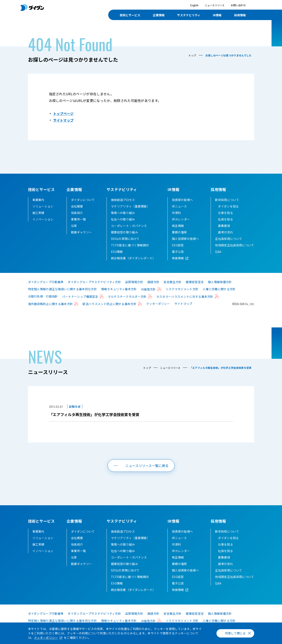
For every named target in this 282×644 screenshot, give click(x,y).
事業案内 (38, 200)
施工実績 (38, 213)
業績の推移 (179, 232)
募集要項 (224, 226)
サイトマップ (63, 120)
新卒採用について (227, 200)
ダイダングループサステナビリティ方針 (94, 282)
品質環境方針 (134, 282)
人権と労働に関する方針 (219, 289)
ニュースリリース (215, 5)
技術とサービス (41, 189)
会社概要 (77, 206)
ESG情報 (117, 252)
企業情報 (74, 189)
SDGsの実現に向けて (125, 239)
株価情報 (178, 258)
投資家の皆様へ (182, 200)
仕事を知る (225, 213)
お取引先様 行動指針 (43, 296)
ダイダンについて (83, 200)
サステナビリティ (122, 189)
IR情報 (173, 189)
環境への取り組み (123, 213)
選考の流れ (225, 232)
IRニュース (179, 206)
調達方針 (153, 282)
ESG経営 (178, 245)
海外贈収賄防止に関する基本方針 (51, 304)
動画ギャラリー (81, 232)
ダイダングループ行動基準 (46, 282)
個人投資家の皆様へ (185, 239)
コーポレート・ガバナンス (129, 226)
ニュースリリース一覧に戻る (147, 466)
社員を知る (225, 219)
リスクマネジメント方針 (182, 289)
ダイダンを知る (228, 206)
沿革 (74, 226)
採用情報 (218, 189)
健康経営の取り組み (124, 232)
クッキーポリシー (158, 304)
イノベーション (43, 219)
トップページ (63, 113)
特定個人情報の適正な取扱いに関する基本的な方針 (62, 289)
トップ (192, 55)
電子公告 (178, 252)
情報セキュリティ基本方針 (119, 289)
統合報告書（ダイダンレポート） (133, 258)
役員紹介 (77, 213)
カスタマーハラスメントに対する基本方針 (185, 297)
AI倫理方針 (149, 289)
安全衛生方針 (173, 282)
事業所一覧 (79, 219)
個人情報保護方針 (220, 282)
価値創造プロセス (123, 200)
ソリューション (43, 206)
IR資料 (176, 213)
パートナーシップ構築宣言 (80, 297)
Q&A (218, 252)
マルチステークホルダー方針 (127, 297)
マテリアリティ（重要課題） (130, 206)
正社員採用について (229, 239)
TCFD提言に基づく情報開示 (130, 245)
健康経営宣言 (195, 282)
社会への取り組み (123, 219)
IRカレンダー (181, 219)
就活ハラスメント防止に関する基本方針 (109, 304)
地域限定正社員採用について (234, 245)
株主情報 (178, 226)
